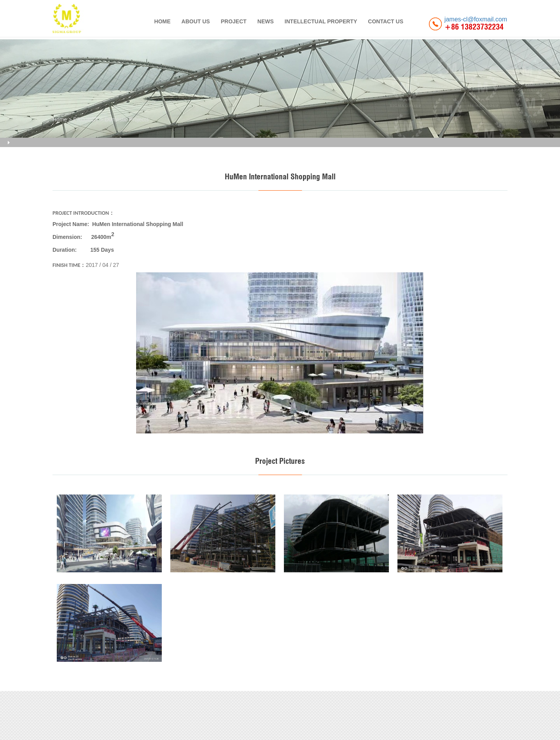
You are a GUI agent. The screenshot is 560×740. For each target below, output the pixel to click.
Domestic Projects (127, 119)
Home (60, 119)
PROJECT (234, 21)
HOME (163, 21)
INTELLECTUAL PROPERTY (321, 21)
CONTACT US (386, 21)
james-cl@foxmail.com (476, 19)
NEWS (266, 21)
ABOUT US (196, 21)
